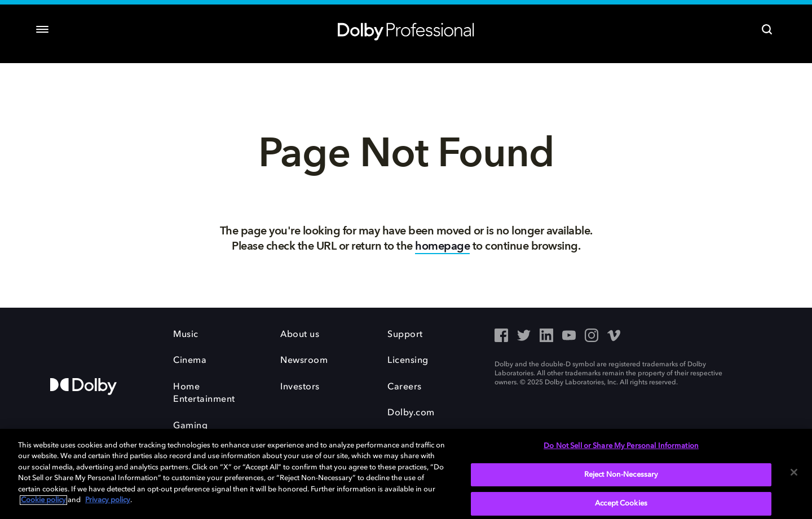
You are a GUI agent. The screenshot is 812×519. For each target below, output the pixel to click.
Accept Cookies (621, 504)
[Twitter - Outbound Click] (524, 336)
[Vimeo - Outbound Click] (614, 336)
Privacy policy (108, 500)
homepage (442, 246)
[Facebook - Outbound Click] (501, 336)
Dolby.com (411, 413)
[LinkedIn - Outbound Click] (546, 336)
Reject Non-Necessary (621, 475)
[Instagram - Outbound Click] (592, 336)
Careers (405, 387)
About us (300, 335)
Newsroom (304, 361)
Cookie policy (43, 500)
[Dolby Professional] (406, 29)
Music (186, 335)
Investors (300, 387)
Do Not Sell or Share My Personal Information (621, 446)
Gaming (190, 426)
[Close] (794, 472)
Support (405, 335)
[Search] (767, 29)
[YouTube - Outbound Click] (569, 336)
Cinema (190, 361)
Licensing (408, 361)
